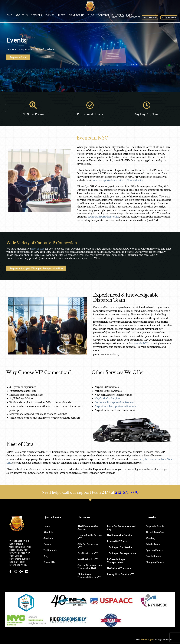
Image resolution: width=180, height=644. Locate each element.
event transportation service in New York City (117, 180)
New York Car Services (108, 398)
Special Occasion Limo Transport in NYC (90, 567)
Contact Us (105, 15)
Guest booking (150, 17)
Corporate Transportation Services (114, 402)
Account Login (169, 17)
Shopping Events (155, 562)
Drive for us (76, 15)
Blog (91, 15)
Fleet (62, 15)
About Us (22, 15)
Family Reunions (155, 556)
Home (8, 15)
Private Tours (153, 544)
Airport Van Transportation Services (115, 406)
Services (37, 15)
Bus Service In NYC (88, 553)
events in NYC (140, 343)
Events (50, 15)
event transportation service (103, 217)
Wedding (150, 538)
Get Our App (124, 15)
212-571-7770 (127, 492)
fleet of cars (38, 249)
